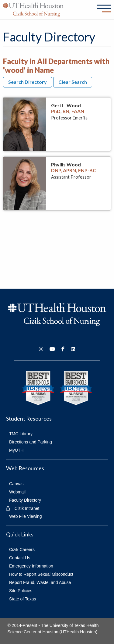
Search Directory (28, 82)
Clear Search (73, 82)
